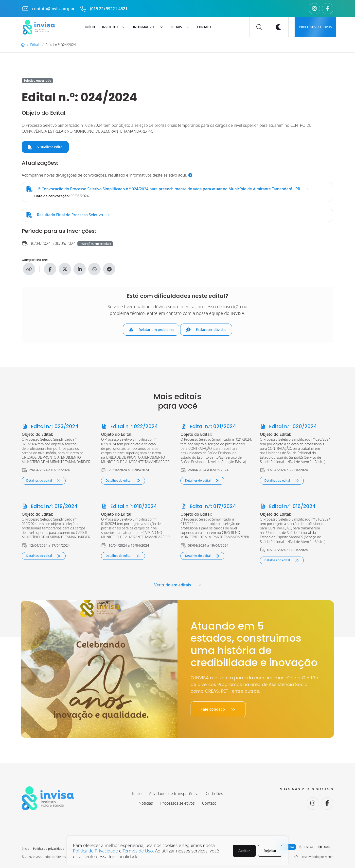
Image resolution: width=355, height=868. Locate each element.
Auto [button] (324, 847)
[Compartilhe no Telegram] (109, 270)
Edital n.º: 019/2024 (50, 506)
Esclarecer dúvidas (206, 330)
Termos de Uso (138, 851)
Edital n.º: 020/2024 (288, 427)
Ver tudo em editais (177, 585)
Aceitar (244, 851)
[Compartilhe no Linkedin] (80, 270)
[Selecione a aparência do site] (306, 847)
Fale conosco (218, 710)
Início (26, 849)
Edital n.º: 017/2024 (208, 506)
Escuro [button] (306, 847)
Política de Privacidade (95, 851)
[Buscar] (259, 27)
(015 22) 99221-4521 (104, 9)
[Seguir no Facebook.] (328, 9)
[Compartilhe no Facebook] (50, 270)
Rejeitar (270, 851)
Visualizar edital (45, 147)
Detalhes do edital (44, 481)
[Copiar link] (29, 270)
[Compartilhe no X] (65, 270)
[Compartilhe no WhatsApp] (94, 270)
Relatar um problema (151, 330)
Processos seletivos (316, 27)
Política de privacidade (49, 849)
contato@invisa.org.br (49, 9)
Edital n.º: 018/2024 (129, 506)
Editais (35, 45)
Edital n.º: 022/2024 (129, 427)
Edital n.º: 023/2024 (50, 427)
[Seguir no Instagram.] (314, 9)
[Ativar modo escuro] (279, 27)
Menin (329, 857)
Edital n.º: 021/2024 (208, 427)
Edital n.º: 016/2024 (288, 506)
